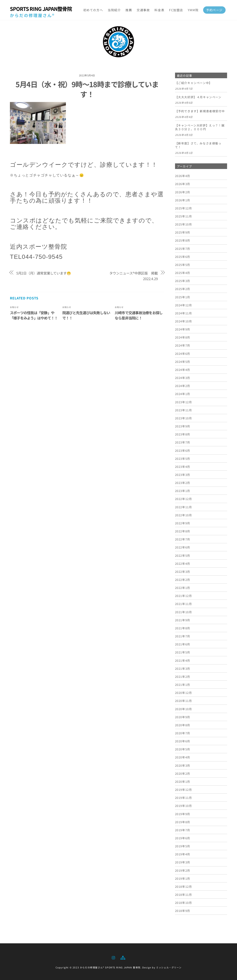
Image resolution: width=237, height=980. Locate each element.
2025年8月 (183, 240)
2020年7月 (183, 733)
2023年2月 (183, 483)
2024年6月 (183, 353)
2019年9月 (183, 814)
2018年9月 (183, 911)
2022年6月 (183, 547)
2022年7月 (183, 539)
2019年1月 (183, 878)
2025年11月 (184, 216)
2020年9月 (183, 717)
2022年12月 (184, 499)
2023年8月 (183, 434)
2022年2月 (183, 580)
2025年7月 (183, 249)
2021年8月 (183, 628)
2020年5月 (183, 749)
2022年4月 (183, 563)
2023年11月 (184, 410)
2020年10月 (184, 709)
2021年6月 (183, 644)
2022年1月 (183, 588)
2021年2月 (183, 676)
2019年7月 (183, 830)
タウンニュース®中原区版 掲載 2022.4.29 (134, 276)
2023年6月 (183, 450)
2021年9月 (183, 620)
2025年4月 (183, 273)
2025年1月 (183, 297)
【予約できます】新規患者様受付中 (200, 111)
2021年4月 (183, 660)
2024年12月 (184, 305)
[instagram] (114, 957)
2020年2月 (183, 773)
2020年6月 (183, 741)
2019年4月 (183, 854)
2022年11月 (184, 507)
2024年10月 (184, 321)
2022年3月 (183, 571)
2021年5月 (183, 652)
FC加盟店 (176, 10)
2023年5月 (183, 458)
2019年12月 (184, 790)
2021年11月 (184, 604)
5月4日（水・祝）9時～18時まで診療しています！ (87, 89)
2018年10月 (184, 903)
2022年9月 (183, 523)
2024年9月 (183, 329)
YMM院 (193, 10)
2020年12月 (184, 693)
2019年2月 (183, 870)
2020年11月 (184, 701)
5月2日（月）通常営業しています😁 (44, 273)
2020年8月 (183, 725)
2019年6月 (183, 838)
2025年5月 (183, 265)
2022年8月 (183, 531)
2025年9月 (183, 232)
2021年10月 (184, 612)
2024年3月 (183, 378)
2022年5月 (183, 555)
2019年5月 (183, 846)
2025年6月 (183, 257)
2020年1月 (183, 781)
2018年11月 (184, 894)
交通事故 (143, 10)
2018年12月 (184, 886)
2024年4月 (183, 370)
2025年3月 (183, 281)
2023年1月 (183, 491)
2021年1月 (183, 685)
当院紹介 (114, 10)
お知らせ (14, 307)
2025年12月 (184, 208)
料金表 (159, 10)
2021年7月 (183, 636)
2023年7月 (183, 442)
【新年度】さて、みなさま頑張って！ (198, 145)
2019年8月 (183, 822)
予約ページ (214, 10)
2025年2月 (183, 289)
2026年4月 (183, 176)
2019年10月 (184, 806)
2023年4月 (183, 467)
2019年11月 (184, 798)
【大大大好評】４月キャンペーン (198, 97)
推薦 (129, 10)
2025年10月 (184, 224)
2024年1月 (183, 394)
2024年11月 (184, 313)
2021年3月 (183, 668)
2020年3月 (183, 765)
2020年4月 (183, 757)
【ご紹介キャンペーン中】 (194, 83)
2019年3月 (183, 862)
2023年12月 (184, 402)
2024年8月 (183, 337)
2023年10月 (184, 418)
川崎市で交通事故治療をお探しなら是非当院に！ (139, 315)
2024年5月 (183, 362)
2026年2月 (183, 192)
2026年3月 (183, 184)
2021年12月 (184, 596)
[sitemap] (123, 957)
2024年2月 (183, 386)
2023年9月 (183, 426)
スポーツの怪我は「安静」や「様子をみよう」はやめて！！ (34, 315)
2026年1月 (183, 200)
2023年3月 (183, 475)
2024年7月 (183, 345)
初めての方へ (93, 10)
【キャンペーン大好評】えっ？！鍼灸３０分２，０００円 (200, 127)
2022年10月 (184, 515)
